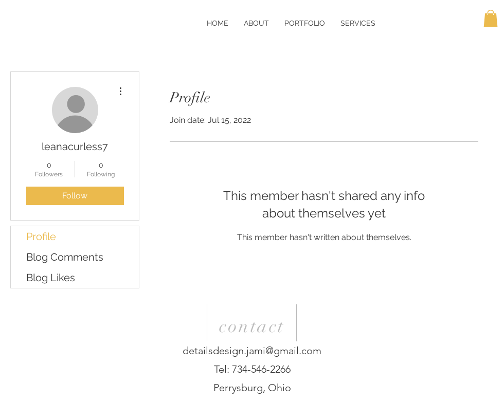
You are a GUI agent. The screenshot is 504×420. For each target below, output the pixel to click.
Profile (41, 236)
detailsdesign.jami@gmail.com (252, 351)
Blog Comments (65, 257)
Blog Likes (51, 278)
